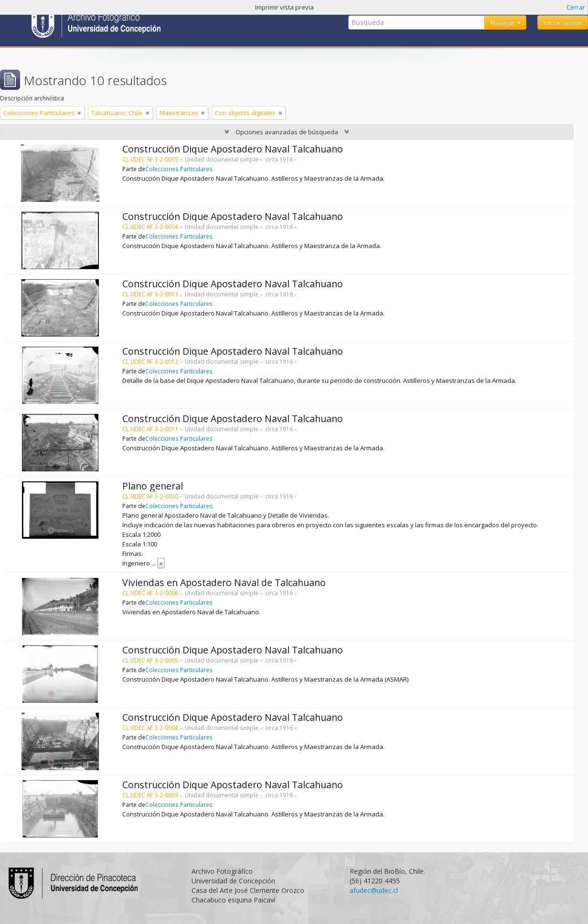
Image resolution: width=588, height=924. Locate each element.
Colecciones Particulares (179, 169)
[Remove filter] (79, 113)
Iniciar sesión (563, 22)
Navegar (503, 22)
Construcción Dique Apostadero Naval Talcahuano (233, 149)
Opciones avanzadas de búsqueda (287, 132)
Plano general (153, 486)
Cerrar (576, 7)
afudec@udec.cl (374, 890)
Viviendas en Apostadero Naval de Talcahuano (224, 582)
